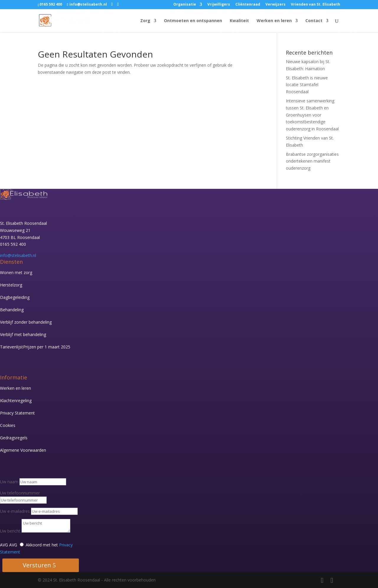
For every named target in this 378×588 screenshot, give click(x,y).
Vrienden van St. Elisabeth (316, 5)
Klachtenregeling (16, 401)
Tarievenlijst (35, 347)
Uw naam (9, 482)
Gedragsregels (14, 438)
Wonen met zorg (16, 272)
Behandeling (12, 310)
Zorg (145, 21)
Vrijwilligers (219, 5)
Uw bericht (10, 531)
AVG (4, 545)
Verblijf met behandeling (23, 334)
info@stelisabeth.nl (18, 255)
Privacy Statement (17, 413)
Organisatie (185, 5)
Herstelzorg (11, 285)
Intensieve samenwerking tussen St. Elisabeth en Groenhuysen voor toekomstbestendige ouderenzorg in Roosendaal (312, 115)
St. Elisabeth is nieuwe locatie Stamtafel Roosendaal (307, 85)
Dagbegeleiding (15, 297)
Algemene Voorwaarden (23, 450)
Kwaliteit (239, 21)
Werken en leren (274, 21)
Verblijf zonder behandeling (26, 322)
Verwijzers (276, 5)
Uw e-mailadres (15, 511)
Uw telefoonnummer (20, 493)
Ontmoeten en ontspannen (193, 21)
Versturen (37, 565)
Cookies (8, 425)
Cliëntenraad (248, 5)
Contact (314, 21)
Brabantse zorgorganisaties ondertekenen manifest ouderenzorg (312, 161)
